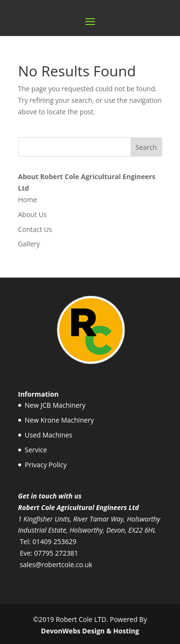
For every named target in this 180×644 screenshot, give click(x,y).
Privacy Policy (46, 465)
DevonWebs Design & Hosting (90, 631)
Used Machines (49, 435)
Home (28, 200)
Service (36, 450)
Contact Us (35, 229)
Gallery (29, 244)
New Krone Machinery (60, 420)
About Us (33, 214)
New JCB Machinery (55, 405)
